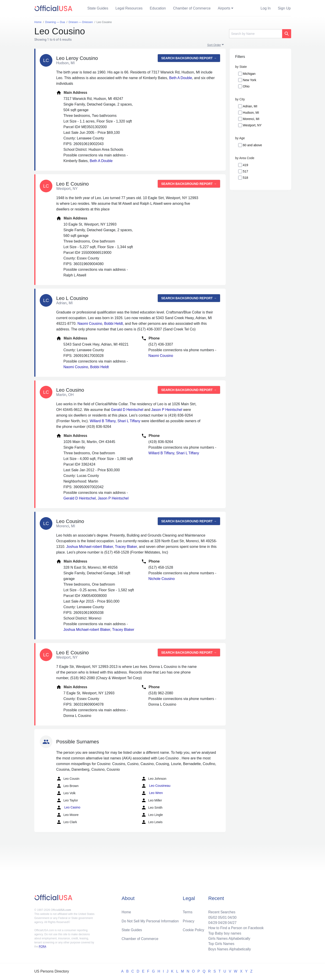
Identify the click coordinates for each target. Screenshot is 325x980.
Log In (266, 8)
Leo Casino (68, 808)
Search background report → (189, 58)
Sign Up (284, 8)
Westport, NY (252, 125)
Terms (188, 911)
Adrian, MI (250, 106)
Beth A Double (180, 78)
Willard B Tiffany (102, 421)
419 (245, 165)
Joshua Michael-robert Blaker (89, 547)
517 (245, 171)
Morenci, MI (251, 119)
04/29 (211, 922)
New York (250, 80)
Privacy (188, 920)
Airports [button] (224, 8)
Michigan (249, 74)
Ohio (246, 86)
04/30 (231, 916)
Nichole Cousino (162, 579)
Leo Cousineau (156, 786)
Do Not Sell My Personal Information (151, 920)
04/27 (231, 922)
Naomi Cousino (90, 324)
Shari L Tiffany (129, 421)
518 (245, 178)
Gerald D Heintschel (127, 410)
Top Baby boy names (224, 933)
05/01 (221, 916)
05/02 (211, 916)
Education (158, 8)
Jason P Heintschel (167, 410)
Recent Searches (221, 911)
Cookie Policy (194, 929)
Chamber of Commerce (192, 8)
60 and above (252, 145)
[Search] (256, 34)
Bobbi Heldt (114, 324)
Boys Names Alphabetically (229, 949)
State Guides (98, 8)
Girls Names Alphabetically (228, 938)
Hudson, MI (251, 113)
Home (127, 911)
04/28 (221, 922)
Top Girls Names (220, 943)
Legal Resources (129, 8)
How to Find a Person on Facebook (235, 927)
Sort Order (214, 45)
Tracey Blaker (126, 547)
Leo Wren (152, 793)
